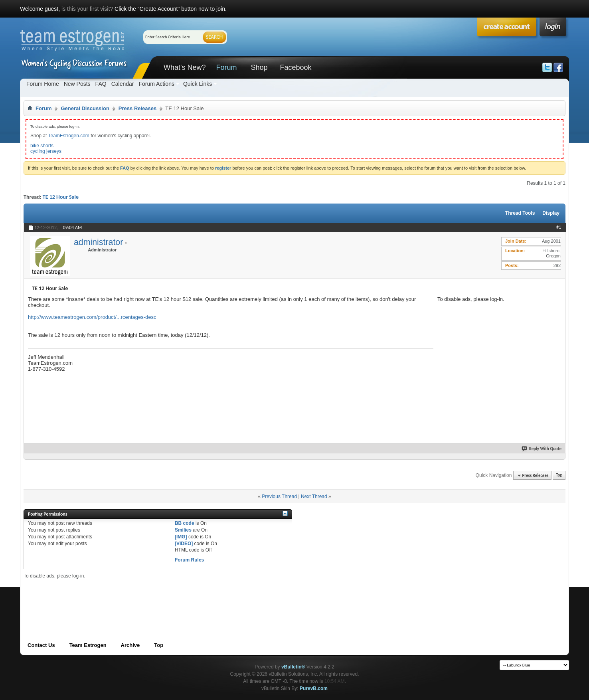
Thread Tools (520, 213)
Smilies (183, 530)
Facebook (295, 67)
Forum (226, 67)
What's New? (185, 67)
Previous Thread (279, 496)
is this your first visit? (87, 9)
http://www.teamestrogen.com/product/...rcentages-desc (92, 317)
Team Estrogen (88, 645)
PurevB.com (314, 688)
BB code (185, 523)
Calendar (123, 84)
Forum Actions (156, 84)
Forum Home (43, 84)
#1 (559, 227)
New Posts (77, 84)
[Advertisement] (497, 352)
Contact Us (41, 645)
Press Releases (137, 108)
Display (551, 213)
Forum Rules (189, 560)
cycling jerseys (46, 151)
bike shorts (42, 146)
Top (559, 476)
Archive (130, 645)
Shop (259, 67)
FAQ (101, 84)
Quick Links (198, 84)
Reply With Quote (542, 449)
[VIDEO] (184, 544)
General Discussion (85, 108)
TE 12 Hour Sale (61, 197)
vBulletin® (293, 667)
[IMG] (181, 537)
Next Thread (314, 496)
